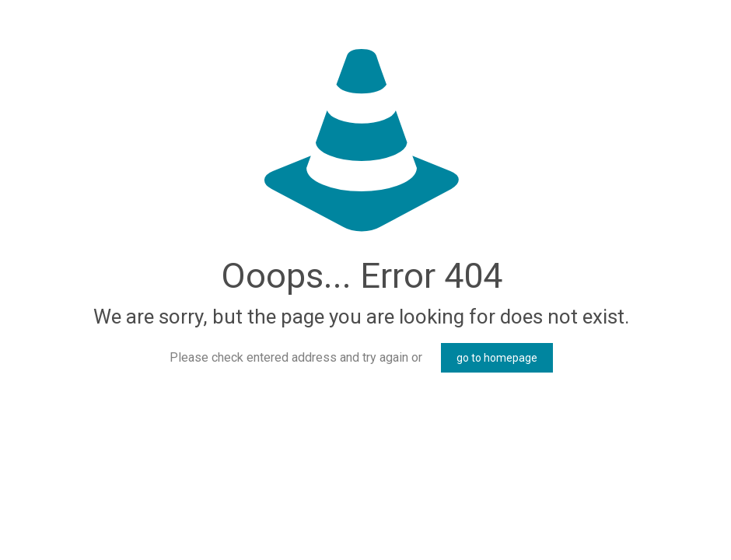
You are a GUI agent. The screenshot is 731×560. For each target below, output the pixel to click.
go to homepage (497, 358)
